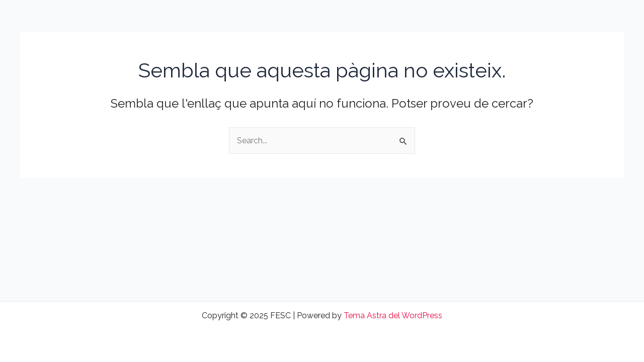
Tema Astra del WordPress (393, 315)
